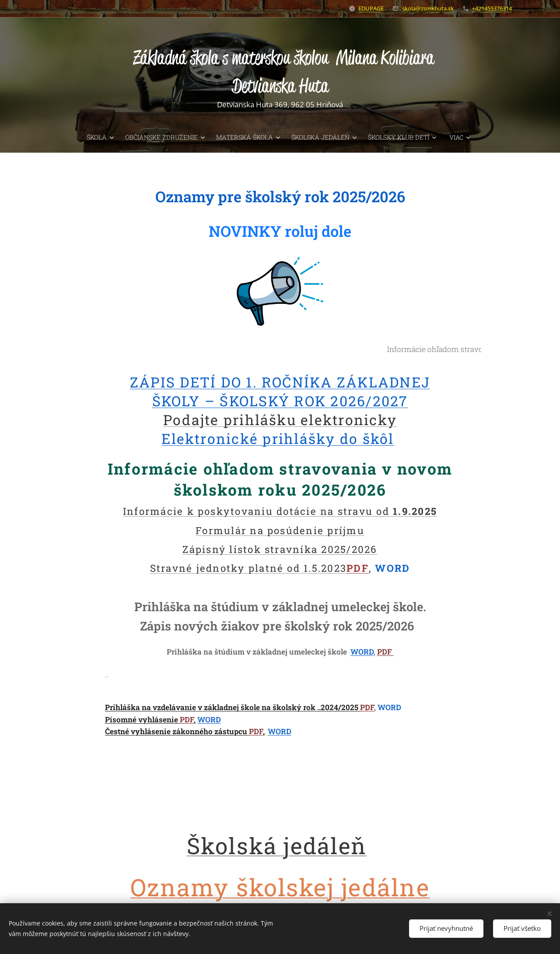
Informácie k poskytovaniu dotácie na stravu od (280, 511)
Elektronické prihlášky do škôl (278, 438)
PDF (358, 568)
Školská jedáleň (277, 845)
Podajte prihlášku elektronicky (280, 419)
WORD (362, 652)
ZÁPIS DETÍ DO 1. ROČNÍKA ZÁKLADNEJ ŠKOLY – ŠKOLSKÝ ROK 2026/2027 (280, 391)
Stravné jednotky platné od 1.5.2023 (248, 568)
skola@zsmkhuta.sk (428, 8)
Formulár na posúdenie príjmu (280, 530)
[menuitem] (74, 137)
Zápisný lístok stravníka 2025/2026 (280, 549)
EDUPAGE (371, 8)
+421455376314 (492, 8)
